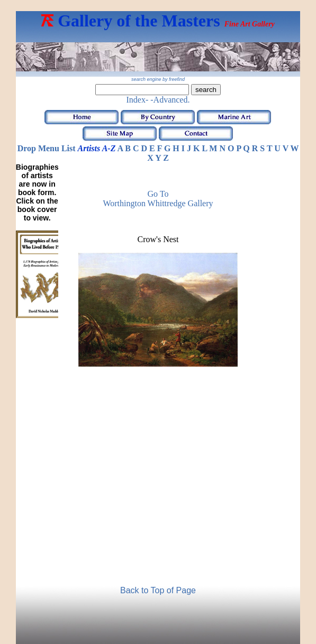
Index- (138, 100)
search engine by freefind (158, 79)
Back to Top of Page (158, 590)
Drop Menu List (47, 148)
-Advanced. (170, 100)
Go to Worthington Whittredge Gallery (158, 199)
